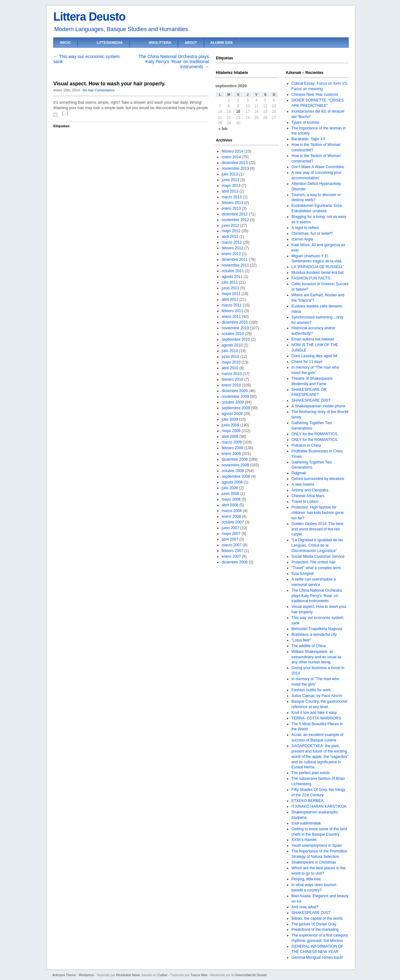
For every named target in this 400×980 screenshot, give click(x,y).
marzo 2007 (232, 545)
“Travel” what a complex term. (317, 568)
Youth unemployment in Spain (317, 845)
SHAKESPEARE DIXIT (311, 400)
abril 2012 (230, 237)
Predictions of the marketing (315, 930)
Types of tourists (305, 122)
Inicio (65, 43)
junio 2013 (230, 180)
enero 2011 (231, 317)
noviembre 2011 (235, 265)
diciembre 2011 (235, 260)
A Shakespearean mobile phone (318, 406)
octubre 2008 (233, 471)
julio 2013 (230, 174)
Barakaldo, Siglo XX (308, 139)
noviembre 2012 (235, 220)
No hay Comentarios (98, 90)
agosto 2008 (232, 482)
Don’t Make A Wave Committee (318, 167)
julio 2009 (230, 419)
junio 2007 (230, 528)
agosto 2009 (232, 414)
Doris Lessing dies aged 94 (314, 356)
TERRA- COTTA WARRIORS (316, 718)
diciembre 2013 (235, 163)
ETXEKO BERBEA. (308, 801)
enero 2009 (231, 454)
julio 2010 (230, 351)
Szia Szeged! (303, 574)
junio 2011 (230, 288)
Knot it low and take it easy (314, 713)
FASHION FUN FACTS (311, 278)
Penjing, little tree (306, 879)
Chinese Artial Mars (308, 496)
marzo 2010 (232, 374)
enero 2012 (231, 254)
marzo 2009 (232, 442)
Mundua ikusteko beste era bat (317, 273)
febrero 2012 (232, 248)
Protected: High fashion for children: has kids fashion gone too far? (318, 513)
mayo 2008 (231, 499)
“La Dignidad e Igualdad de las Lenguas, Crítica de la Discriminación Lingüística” (317, 545)
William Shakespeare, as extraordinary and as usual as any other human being (316, 657)
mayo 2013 (231, 186)
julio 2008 (230, 488)
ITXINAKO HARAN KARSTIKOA (319, 806)
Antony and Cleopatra (310, 490)
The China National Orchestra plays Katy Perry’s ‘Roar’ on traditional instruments (174, 62)
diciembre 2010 (235, 322)
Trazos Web (199, 975)
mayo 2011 (231, 294)
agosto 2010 (232, 345)
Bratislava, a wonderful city (314, 635)
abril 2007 (230, 539)
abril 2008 (230, 505)
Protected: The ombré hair (313, 562)
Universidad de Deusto (251, 975)
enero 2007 (231, 556)
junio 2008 (230, 494)
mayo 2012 (231, 231)
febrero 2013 (232, 203)
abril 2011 (230, 299)
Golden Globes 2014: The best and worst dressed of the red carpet (317, 529)
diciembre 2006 (235, 562)
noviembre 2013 (235, 168)
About (191, 43)
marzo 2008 (232, 511)
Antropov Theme (64, 975)
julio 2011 (230, 282)
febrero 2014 (232, 151)
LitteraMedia (110, 43)
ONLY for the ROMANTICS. (315, 434)
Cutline (162, 975)
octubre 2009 (233, 402)
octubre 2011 (233, 271)
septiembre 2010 (236, 339)
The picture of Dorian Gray (314, 924)
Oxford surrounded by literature (318, 479)
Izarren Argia (302, 239)
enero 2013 (231, 208)
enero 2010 (231, 385)
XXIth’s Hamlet (304, 840)
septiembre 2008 (236, 477)
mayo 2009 (231, 431)
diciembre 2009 (235, 391)
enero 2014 (231, 157)
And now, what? (305, 907)
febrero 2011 (232, 311)
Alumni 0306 (222, 43)
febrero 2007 (232, 551)
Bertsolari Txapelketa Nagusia (317, 629)
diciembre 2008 (235, 459)
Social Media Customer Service (318, 556)
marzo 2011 (232, 305)
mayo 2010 (231, 362)
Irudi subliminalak (306, 823)
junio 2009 (230, 425)
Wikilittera (160, 43)
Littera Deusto (89, 17)
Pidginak (299, 473)
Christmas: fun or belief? (312, 233)
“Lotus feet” (301, 640)
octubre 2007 (233, 522)
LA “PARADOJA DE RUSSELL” (318, 267)
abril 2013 (230, 191)
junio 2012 (230, 226)
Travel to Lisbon (305, 502)
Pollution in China (306, 445)
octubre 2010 (233, 334)
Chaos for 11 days (307, 362)
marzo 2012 (232, 242)
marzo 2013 (232, 197)
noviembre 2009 (235, 397)
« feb (223, 129)
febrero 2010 (232, 379)
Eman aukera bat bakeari (313, 339)
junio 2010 (230, 357)
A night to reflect (305, 228)
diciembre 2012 (235, 214)
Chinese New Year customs (315, 95)
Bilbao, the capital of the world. (317, 918)
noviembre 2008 (235, 465)
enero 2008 (231, 516)
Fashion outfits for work (311, 690)
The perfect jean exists (311, 773)
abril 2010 (230, 368)
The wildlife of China (309, 646)
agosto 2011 (232, 277)
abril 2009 (230, 437)
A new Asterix (303, 484)
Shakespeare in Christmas (314, 862)
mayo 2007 (231, 534)
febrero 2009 (232, 448)
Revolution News (128, 975)
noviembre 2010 (235, 328)
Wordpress (86, 975)
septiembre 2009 (236, 408)
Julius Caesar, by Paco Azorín (317, 696)
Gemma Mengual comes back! (317, 957)
